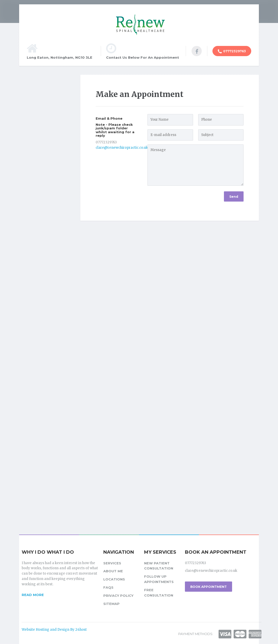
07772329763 (232, 52)
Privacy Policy (118, 596)
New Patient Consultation (159, 566)
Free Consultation (159, 593)
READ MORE (33, 595)
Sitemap (111, 604)
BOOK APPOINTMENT (208, 587)
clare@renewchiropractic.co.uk (122, 148)
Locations (114, 579)
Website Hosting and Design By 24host (54, 630)
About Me (113, 571)
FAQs (108, 587)
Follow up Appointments (159, 579)
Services (112, 563)
